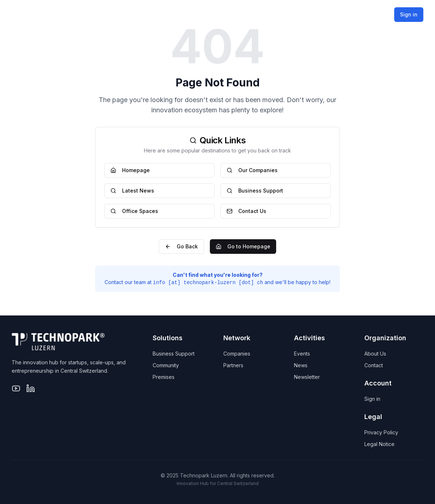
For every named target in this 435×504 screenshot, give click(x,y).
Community (166, 365)
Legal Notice (379, 444)
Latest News (132, 191)
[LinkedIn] (31, 388)
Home (160, 14)
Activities (304, 14)
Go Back (181, 246)
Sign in (409, 14)
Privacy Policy (381, 432)
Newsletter (307, 377)
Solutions (201, 14)
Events (302, 354)
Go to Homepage (243, 246)
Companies (237, 354)
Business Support (255, 191)
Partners (233, 365)
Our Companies (252, 170)
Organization (362, 14)
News (301, 365)
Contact (374, 365)
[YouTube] (16, 388)
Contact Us (246, 211)
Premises (164, 377)
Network (253, 14)
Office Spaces (134, 211)
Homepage (130, 170)
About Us (375, 354)
